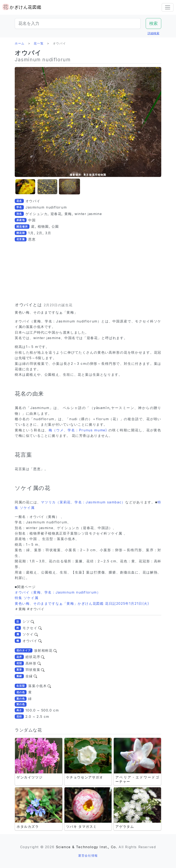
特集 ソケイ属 (27, 598)
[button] (25, 187)
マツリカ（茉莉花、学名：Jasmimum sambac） (83, 502)
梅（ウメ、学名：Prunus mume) (79, 430)
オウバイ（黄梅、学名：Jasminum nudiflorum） (58, 592)
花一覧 (39, 43)
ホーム (20, 43)
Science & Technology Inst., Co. (87, 847)
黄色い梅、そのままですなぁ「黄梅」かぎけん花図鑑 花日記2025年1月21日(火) (82, 603)
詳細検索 (153, 33)
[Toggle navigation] (168, 7)
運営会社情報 (88, 855)
